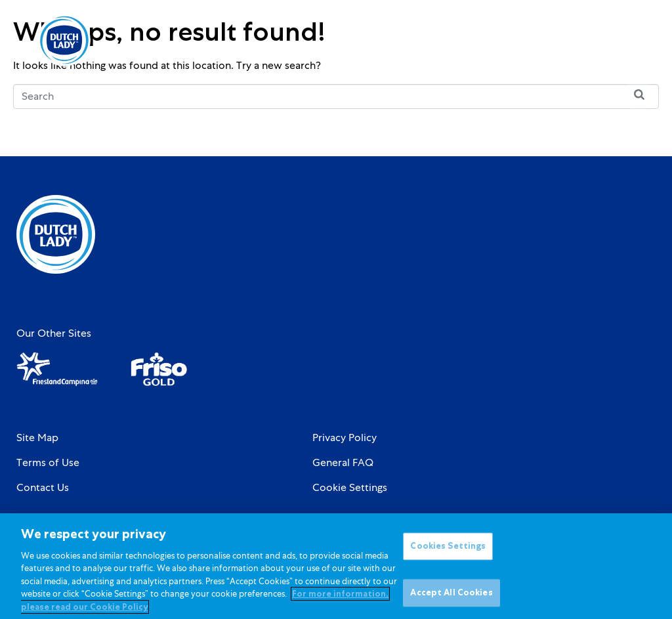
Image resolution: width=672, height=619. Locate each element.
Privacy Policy (345, 438)
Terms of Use (48, 463)
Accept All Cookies (451, 600)
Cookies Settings (448, 554)
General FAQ (343, 463)
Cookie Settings (350, 488)
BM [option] (591, 41)
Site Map (37, 438)
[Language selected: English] (591, 40)
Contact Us (43, 488)
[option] (591, 41)
